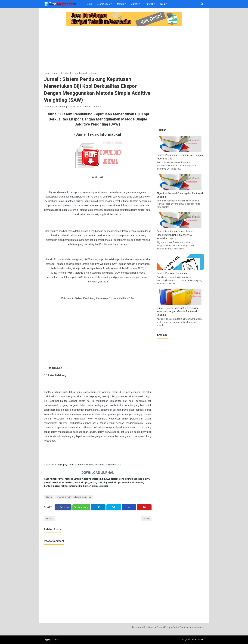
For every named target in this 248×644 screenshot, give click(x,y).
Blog (163, 4)
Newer (50, 519)
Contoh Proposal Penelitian (172, 273)
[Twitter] (81, 507)
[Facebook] (63, 507)
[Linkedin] (129, 507)
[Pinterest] (144, 507)
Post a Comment (94, 107)
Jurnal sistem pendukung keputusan (75, 497)
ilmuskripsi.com (197, 640)
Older (146, 519)
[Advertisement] (98, 49)
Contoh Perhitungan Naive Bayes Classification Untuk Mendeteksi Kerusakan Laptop (175, 235)
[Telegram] (98, 507)
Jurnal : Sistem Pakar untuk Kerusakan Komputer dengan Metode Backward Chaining (178, 312)
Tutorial (149, 4)
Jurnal (134, 4)
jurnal (50, 497)
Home (89, 4)
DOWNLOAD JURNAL (98, 473)
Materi (120, 4)
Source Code (103, 4)
